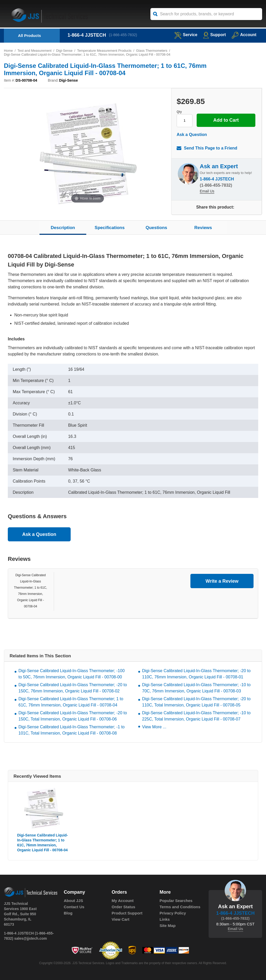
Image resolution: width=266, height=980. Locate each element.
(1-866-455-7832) (123, 35)
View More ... (154, 727)
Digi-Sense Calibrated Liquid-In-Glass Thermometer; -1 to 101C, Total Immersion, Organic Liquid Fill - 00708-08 (72, 730)
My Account (123, 901)
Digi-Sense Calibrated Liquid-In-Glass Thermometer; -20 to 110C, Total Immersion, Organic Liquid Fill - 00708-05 (196, 702)
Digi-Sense (65, 51)
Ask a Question (192, 135)
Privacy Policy (173, 913)
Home (8, 51)
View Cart (121, 920)
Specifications (109, 228)
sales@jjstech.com (31, 938)
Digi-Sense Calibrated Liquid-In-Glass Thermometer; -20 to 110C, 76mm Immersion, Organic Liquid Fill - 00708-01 (196, 674)
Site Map (168, 926)
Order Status (124, 907)
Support (214, 35)
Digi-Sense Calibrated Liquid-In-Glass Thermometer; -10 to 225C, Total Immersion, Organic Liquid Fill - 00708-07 (196, 716)
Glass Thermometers (153, 51)
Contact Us (74, 907)
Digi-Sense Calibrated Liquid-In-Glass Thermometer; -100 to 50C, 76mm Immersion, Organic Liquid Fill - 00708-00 (72, 674)
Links (165, 920)
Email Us (207, 192)
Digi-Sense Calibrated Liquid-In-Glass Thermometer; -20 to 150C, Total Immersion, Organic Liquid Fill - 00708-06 (73, 716)
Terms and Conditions (180, 907)
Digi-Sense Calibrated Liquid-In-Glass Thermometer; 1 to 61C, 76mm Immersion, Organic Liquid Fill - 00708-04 (71, 702)
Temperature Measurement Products (105, 51)
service (185, 35)
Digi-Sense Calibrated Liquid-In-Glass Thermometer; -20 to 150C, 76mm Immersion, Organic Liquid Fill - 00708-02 (73, 688)
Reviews (203, 228)
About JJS (74, 901)
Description (63, 228)
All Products (29, 35)
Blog (68, 913)
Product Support (127, 913)
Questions (156, 228)
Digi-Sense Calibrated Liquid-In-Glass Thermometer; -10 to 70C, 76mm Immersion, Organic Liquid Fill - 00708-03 (196, 688)
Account (244, 35)
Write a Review (222, 581)
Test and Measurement (35, 51)
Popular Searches (176, 901)
